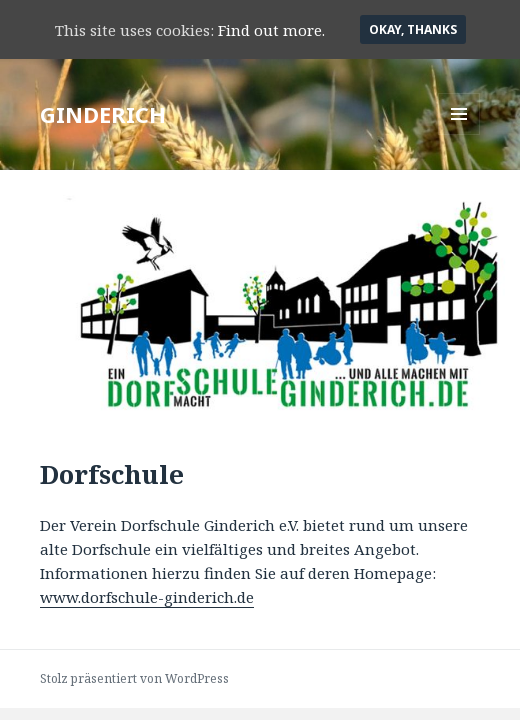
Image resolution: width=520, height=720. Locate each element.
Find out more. (271, 30)
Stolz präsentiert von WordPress (134, 678)
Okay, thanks (413, 29)
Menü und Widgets (459, 134)
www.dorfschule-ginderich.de (147, 597)
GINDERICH (103, 114)
